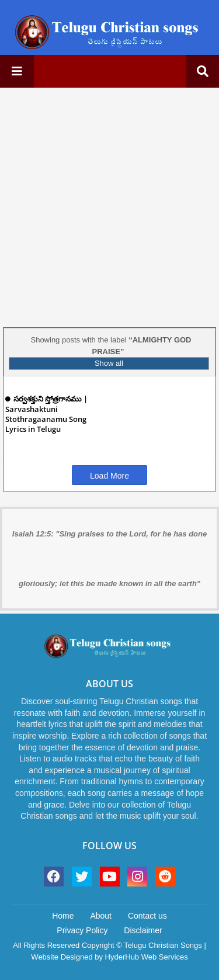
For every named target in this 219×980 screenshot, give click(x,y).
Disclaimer (143, 930)
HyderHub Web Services (147, 957)
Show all (109, 363)
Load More (109, 476)
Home (63, 916)
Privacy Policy (82, 930)
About (101, 916)
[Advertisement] (109, 206)
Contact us (147, 916)
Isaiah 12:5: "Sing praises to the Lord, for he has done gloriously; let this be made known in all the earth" (109, 559)
